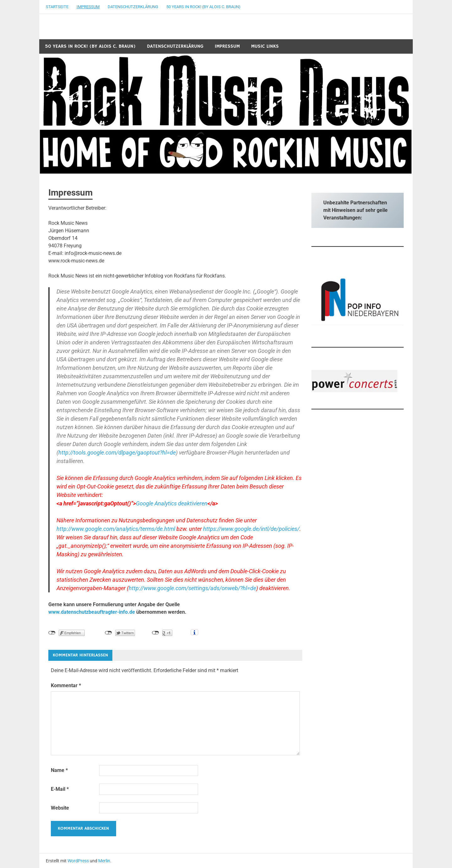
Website (60, 808)
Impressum (88, 7)
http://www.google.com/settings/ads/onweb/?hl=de (192, 588)
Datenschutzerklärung (133, 7)
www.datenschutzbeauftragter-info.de (92, 612)
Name (59, 770)
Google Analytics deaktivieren (172, 503)
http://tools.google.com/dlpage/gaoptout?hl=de (117, 453)
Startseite (57, 7)
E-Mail (60, 789)
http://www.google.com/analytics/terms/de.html (116, 529)
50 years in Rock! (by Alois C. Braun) (203, 7)
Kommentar (66, 685)
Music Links (265, 46)
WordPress (78, 861)
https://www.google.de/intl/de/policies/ (251, 529)
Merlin (104, 861)
